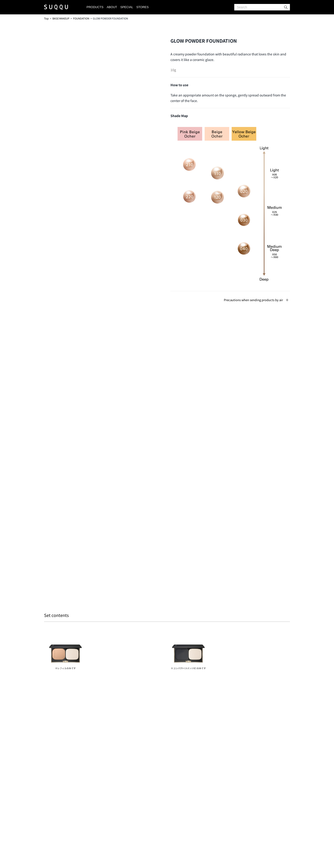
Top (46, 18)
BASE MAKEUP (61, 18)
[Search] (262, 7)
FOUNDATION (81, 18)
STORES (143, 7)
